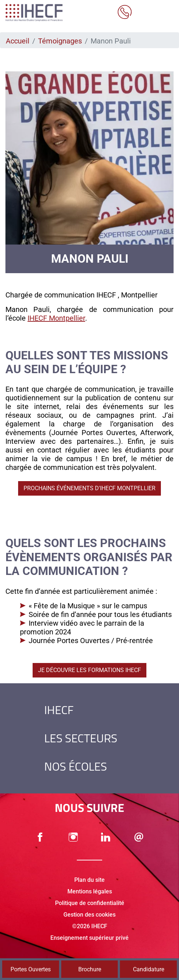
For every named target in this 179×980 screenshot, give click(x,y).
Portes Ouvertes (31, 969)
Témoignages (60, 41)
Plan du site (89, 880)
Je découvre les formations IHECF (89, 670)
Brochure (90, 969)
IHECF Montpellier (56, 318)
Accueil (18, 41)
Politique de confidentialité (90, 903)
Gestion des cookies (89, 915)
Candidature (149, 969)
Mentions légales (90, 891)
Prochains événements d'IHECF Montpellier (89, 488)
